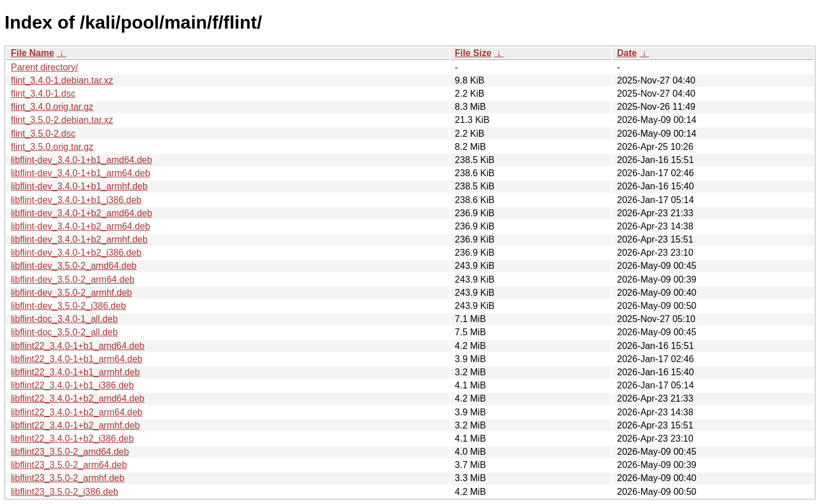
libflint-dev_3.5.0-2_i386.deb (68, 306)
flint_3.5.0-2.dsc (43, 134)
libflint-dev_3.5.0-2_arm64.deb (73, 279)
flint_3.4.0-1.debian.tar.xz (62, 80)
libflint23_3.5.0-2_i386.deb (65, 492)
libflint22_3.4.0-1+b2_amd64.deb (78, 398)
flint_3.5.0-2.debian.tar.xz (62, 120)
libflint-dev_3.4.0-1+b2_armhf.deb (79, 239)
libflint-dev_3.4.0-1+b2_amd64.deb (82, 213)
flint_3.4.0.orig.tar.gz (52, 107)
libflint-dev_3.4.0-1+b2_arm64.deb (80, 226)
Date (627, 53)
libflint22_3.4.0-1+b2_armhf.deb (76, 425)
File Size (473, 53)
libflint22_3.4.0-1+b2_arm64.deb (77, 412)
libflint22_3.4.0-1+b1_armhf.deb (76, 372)
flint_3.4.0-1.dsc (43, 94)
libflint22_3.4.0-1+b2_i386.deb (72, 438)
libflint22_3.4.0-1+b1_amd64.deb (78, 346)
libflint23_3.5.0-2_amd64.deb (70, 452)
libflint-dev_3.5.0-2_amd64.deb (74, 266)
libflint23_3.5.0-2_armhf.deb (68, 478)
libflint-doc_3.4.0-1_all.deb (64, 319)
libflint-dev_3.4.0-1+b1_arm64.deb (80, 173)
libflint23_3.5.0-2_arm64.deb (69, 465)
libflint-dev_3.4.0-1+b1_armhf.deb (79, 186)
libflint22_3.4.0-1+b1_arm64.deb (77, 359)
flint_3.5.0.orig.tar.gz (52, 147)
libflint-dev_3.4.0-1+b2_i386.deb (76, 253)
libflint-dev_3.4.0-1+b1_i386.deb (76, 200)
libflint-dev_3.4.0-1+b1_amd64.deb (82, 160)
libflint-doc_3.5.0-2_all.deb (64, 332)
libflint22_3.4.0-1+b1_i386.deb (72, 385)
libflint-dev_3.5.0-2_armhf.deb (72, 293)
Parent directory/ (44, 67)
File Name (33, 53)
